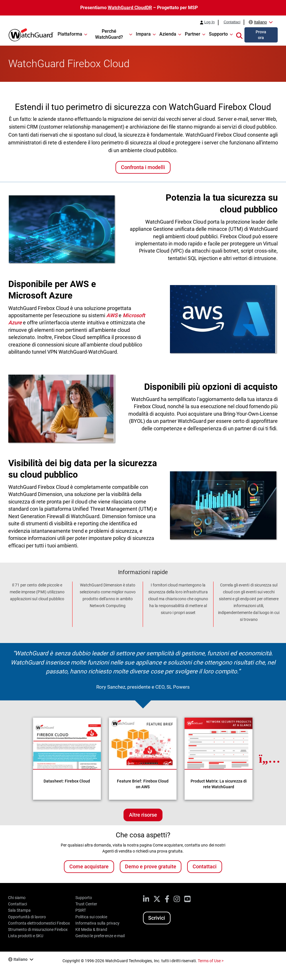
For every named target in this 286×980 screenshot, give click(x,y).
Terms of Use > (211, 961)
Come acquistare (89, 866)
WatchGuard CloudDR (130, 8)
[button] (239, 35)
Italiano (260, 22)
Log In (209, 22)
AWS (112, 315)
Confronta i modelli (143, 167)
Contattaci (232, 22)
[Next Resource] (270, 759)
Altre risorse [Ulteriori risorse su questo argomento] (143, 815)
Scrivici (157, 918)
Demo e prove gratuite (150, 866)
